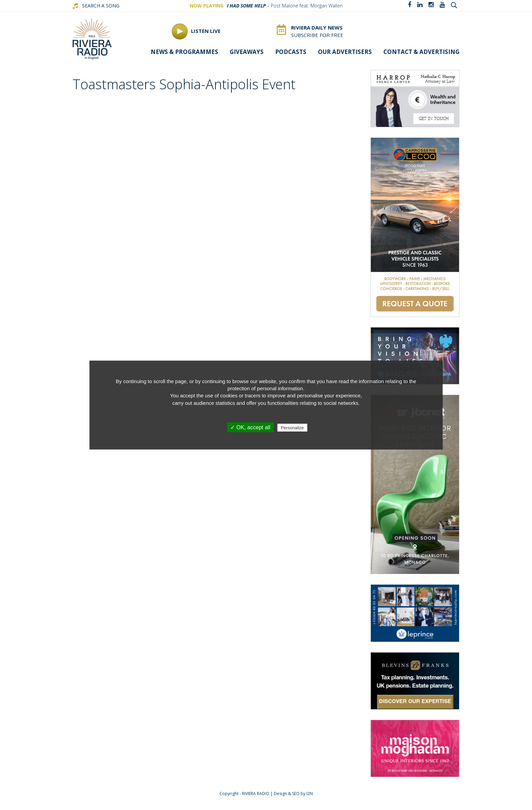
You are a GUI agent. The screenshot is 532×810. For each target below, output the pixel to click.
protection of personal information (265, 388)
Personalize (292, 428)
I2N (310, 794)
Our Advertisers (345, 52)
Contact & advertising (421, 52)
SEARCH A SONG (101, 6)
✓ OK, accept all (250, 427)
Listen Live (196, 31)
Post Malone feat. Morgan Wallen (307, 6)
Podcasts (291, 52)
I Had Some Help (246, 6)
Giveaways (247, 52)
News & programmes (184, 52)
